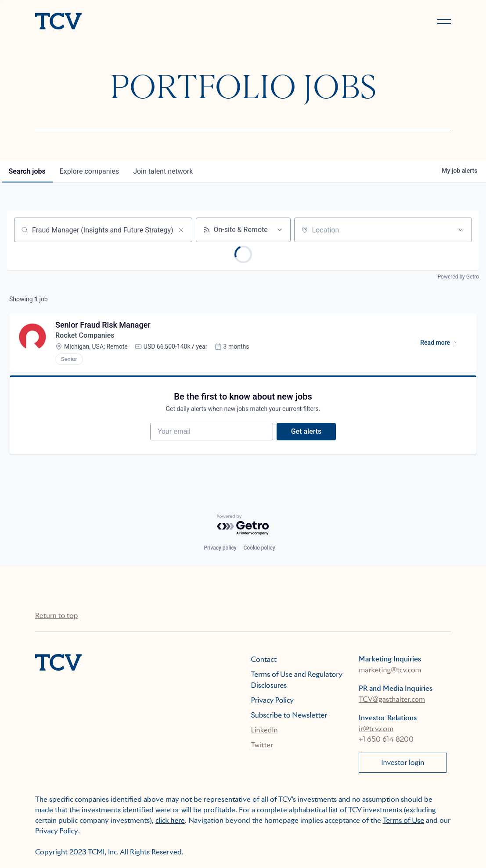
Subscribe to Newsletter (289, 715)
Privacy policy (220, 548)
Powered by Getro (458, 277)
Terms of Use (404, 820)
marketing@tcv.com (390, 670)
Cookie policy (259, 548)
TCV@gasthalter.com (392, 699)
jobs (27, 171)
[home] (135, 22)
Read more (443, 344)
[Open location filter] (461, 230)
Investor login (403, 763)
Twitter (262, 745)
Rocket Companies (85, 335)
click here (170, 820)
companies (89, 171)
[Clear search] (181, 230)
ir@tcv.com (376, 729)
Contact (264, 659)
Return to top (56, 616)
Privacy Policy (273, 700)
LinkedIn (265, 730)
